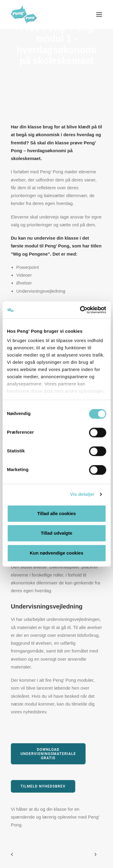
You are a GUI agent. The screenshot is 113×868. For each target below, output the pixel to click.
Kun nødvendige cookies (57, 553)
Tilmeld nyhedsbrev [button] (43, 786)
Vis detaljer (82, 494)
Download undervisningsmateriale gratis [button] (49, 754)
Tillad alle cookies (56, 513)
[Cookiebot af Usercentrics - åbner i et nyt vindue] (80, 310)
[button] (99, 14)
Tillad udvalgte (56, 533)
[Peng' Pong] (29, 14)
